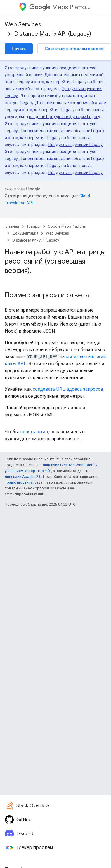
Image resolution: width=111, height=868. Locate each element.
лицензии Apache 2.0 (23, 476)
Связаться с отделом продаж (74, 49)
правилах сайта (19, 482)
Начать (19, 49)
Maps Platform (61, 7)
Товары (33, 226)
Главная (12, 226)
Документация (25, 233)
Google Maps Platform (67, 226)
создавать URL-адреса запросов (68, 389)
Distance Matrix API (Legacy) (53, 34)
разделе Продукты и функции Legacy (65, 117)
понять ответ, (35, 432)
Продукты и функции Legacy (76, 145)
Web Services (23, 25)
